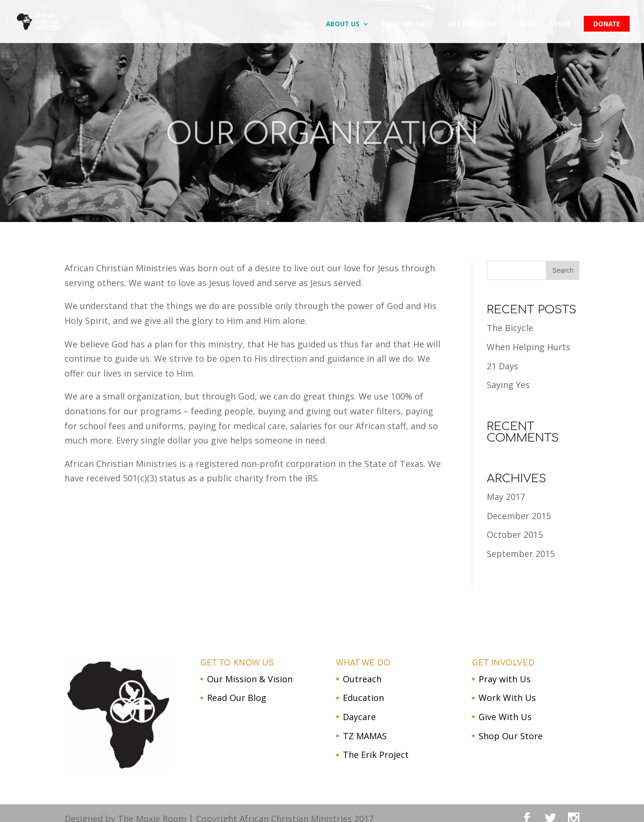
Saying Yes (508, 385)
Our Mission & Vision (250, 679)
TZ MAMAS (365, 736)
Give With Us (505, 717)
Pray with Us (505, 679)
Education (363, 698)
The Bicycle (510, 328)
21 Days (502, 366)
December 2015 (519, 516)
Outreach (362, 679)
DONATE (607, 24)
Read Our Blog (237, 698)
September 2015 (521, 554)
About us (343, 24)
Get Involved (472, 24)
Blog (528, 24)
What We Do (404, 24)
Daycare (359, 717)
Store (560, 24)
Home (303, 24)
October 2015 (515, 534)
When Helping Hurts (529, 347)
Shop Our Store (511, 736)
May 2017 (506, 497)
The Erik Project (376, 755)
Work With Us (507, 698)
